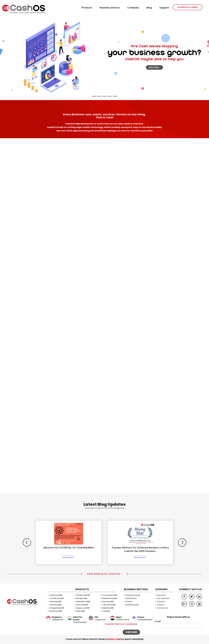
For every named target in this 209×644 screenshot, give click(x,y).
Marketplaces (132, 605)
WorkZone (56, 611)
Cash (106, 611)
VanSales (55, 605)
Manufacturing (133, 595)
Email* (178, 624)
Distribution (131, 598)
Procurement (109, 595)
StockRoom (57, 598)
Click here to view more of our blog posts (105, 508)
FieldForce (56, 595)
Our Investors (163, 598)
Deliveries (55, 602)
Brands (129, 602)
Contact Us (162, 608)
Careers (161, 605)
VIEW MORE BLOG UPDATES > (105, 574)
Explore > (154, 67)
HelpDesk (108, 608)
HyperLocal (83, 608)
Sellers (80, 611)
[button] (27, 542)
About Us (161, 595)
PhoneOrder (83, 595)
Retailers (81, 598)
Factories (108, 602)
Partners (161, 602)
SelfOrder (82, 605)
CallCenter (109, 605)
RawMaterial (109, 598)
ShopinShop (57, 608)
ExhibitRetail (83, 602)
